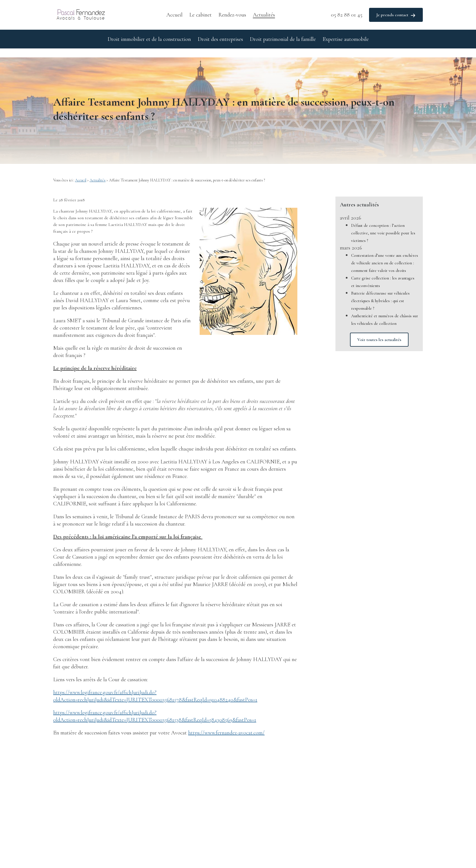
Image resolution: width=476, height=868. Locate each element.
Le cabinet (200, 15)
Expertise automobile (346, 39)
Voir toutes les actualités (379, 331)
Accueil (174, 15)
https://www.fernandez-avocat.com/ (226, 724)
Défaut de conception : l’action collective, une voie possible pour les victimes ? (383, 224)
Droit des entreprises (220, 39)
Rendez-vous (232, 15)
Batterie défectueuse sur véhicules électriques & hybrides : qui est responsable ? (380, 292)
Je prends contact (396, 15)
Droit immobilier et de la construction (149, 39)
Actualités (264, 15)
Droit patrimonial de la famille (283, 39)
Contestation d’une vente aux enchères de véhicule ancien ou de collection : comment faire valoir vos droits (385, 254)
